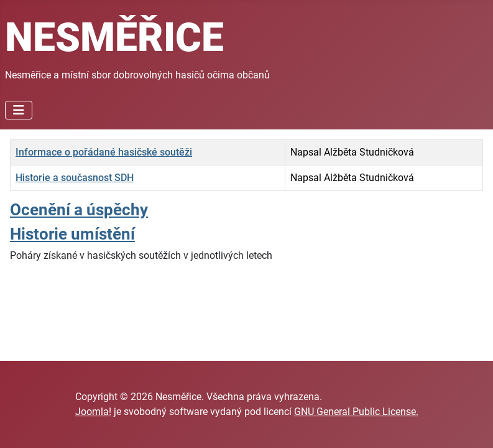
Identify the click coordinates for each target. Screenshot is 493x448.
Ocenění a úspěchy (79, 210)
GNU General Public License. (356, 412)
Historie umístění (72, 234)
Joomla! (93, 412)
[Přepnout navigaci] (19, 110)
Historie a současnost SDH (75, 178)
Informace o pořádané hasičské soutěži (104, 152)
